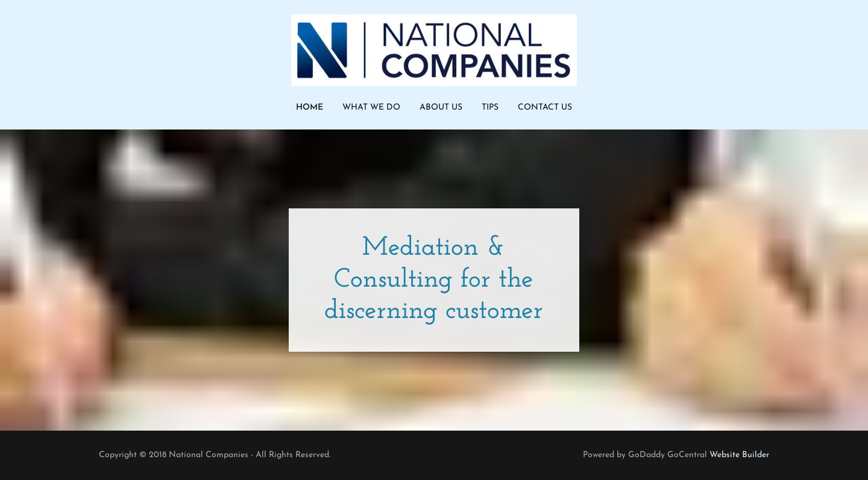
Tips (490, 108)
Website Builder (739, 455)
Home (310, 108)
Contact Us (545, 108)
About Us (441, 108)
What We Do (371, 108)
